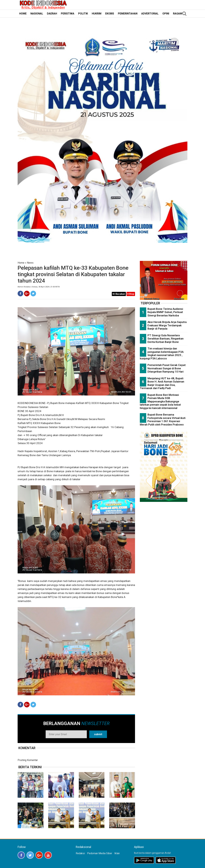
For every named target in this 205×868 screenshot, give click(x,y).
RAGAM (178, 14)
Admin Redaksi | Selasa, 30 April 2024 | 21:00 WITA (39, 287)
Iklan (117, 853)
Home (21, 263)
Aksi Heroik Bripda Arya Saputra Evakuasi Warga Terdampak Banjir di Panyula (167, 325)
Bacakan (119, 294)
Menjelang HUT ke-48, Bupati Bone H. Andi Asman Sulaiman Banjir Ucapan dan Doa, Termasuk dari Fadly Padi (162, 383)
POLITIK (83, 14)
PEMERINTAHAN (128, 14)
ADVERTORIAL (150, 14)
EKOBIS (110, 14)
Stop (131, 294)
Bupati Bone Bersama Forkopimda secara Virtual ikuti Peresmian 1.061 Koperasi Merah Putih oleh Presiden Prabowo (163, 420)
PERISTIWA (68, 14)
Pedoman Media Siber (100, 853)
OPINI (166, 14)
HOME (23, 14)
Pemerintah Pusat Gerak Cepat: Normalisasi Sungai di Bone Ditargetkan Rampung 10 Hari (167, 368)
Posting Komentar (28, 760)
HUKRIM (97, 14)
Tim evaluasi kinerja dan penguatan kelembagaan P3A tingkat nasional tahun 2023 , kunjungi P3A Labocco (162, 353)
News (30, 263)
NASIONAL (37, 14)
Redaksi (80, 853)
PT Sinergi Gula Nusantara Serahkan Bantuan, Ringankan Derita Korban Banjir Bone (166, 339)
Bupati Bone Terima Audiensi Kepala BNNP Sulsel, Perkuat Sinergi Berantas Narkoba (165, 312)
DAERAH (52, 14)
